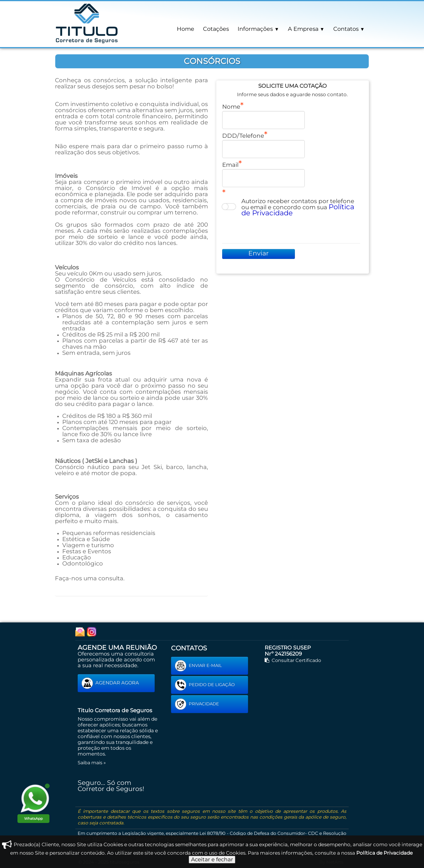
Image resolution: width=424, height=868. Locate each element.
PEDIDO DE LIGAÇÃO (205, 685)
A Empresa (306, 29)
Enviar (259, 253)
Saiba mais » (92, 763)
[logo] (87, 23)
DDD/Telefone (243, 135)
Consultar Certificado (293, 660)
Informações (258, 29)
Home (186, 29)
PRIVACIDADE (197, 704)
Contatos (349, 29)
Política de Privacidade (384, 853)
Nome (231, 106)
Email (230, 164)
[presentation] (266, 229)
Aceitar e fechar (212, 859)
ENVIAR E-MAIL (198, 666)
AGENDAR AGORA (110, 683)
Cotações (216, 29)
